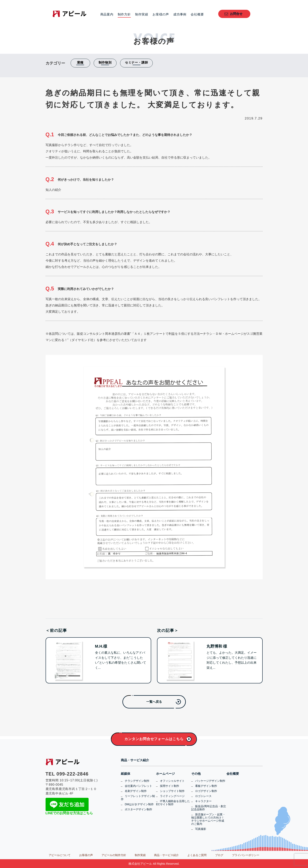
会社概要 (197, 14)
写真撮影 (201, 829)
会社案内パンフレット (138, 786)
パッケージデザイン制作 (210, 781)
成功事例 (180, 14)
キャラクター (203, 801)
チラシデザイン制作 (137, 781)
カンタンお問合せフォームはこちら (154, 739)
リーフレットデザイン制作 (138, 798)
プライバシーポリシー (246, 855)
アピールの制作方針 (114, 855)
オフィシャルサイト (172, 781)
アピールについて (60, 855)
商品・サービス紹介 (135, 760)
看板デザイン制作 (206, 786)
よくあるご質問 (197, 855)
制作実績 (142, 14)
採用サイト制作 (170, 786)
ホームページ (165, 774)
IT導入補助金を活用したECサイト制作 (173, 803)
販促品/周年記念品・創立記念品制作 (209, 808)
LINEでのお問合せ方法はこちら (69, 813)
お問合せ (236, 14)
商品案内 (107, 14)
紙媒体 (126, 774)
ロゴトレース (203, 796)
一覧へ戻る (154, 702)
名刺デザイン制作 (136, 791)
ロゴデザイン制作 (206, 791)
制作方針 (124, 14)
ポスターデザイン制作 (138, 809)
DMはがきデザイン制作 (139, 804)
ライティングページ (172, 796)
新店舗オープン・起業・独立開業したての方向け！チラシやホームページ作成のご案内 (208, 819)
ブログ (219, 855)
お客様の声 (161, 14)
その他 (196, 774)
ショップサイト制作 (172, 791)
